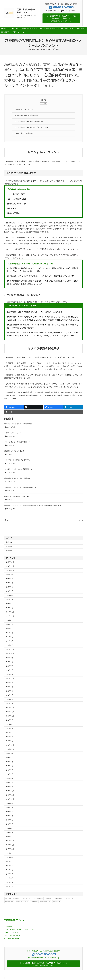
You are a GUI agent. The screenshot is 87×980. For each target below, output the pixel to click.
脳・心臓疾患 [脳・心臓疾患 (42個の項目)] (46, 902)
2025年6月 (9, 587)
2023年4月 (9, 674)
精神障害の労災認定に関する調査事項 (17, 478)
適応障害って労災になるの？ (14, 451)
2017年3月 (9, 878)
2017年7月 (9, 862)
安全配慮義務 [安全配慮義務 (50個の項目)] (38, 898)
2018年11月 (10, 795)
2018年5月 (9, 820)
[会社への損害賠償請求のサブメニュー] (62, 29)
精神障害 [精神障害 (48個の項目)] (35, 902)
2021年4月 (9, 741)
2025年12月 (10, 562)
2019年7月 (9, 762)
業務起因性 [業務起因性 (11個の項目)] (70, 898)
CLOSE (43, 103)
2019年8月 (9, 758)
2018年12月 (10, 791)
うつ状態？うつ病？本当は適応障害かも (18, 469)
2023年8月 (9, 662)
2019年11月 (10, 745)
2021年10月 (10, 716)
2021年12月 (10, 708)
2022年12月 (10, 679)
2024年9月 (9, 620)
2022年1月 (9, 703)
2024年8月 (9, 625)
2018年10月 (10, 799)
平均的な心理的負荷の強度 (26, 115)
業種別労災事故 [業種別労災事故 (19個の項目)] (23, 902)
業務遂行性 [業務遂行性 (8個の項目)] (10, 902)
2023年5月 (9, 670)
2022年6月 (9, 691)
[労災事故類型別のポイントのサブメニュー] (41, 29)
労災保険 (56, 49)
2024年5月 (9, 637)
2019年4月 (9, 774)
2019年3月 (9, 778)
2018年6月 (9, 816)
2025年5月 (9, 591)
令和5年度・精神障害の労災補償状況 (17, 496)
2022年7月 (9, 687)
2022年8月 (9, 683)
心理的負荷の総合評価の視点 (29, 121)
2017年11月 (10, 845)
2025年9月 (9, 575)
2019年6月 (9, 766)
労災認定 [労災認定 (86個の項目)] (27, 898)
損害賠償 (9, 551)
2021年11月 (10, 712)
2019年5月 (9, 770)
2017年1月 (9, 887)
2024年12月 (10, 612)
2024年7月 (9, 629)
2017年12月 (10, 841)
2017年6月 (9, 866)
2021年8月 (9, 724)
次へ (81, 520)
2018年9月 (9, 803)
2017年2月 (9, 882)
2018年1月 (9, 837)
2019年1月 (9, 787)
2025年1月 (9, 608)
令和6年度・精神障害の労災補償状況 (17, 460)
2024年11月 (10, 616)
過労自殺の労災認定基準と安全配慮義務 (18, 424)
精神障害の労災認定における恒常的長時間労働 (20, 487)
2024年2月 (9, 641)
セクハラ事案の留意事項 (22, 133)
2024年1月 (9, 645)
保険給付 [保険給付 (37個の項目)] (17, 898)
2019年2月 (9, 783)
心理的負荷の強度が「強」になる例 (32, 127)
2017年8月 (9, 857)
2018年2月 (9, 832)
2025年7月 (9, 583)
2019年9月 (9, 753)
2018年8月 (9, 807)
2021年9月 (9, 720)
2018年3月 (9, 828)
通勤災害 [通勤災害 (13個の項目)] (57, 902)
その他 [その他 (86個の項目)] (8, 898)
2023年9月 (9, 658)
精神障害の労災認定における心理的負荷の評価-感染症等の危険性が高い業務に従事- (33, 506)
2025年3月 (9, 599)
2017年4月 (9, 874)
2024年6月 (9, 633)
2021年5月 (9, 737)
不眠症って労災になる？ (13, 433)
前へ (6, 520)
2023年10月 (10, 654)
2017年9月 (9, 853)
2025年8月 (9, 579)
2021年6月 (9, 733)
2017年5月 (9, 870)
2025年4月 (9, 595)
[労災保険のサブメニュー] (17, 29)
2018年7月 (9, 812)
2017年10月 (10, 849)
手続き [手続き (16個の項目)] (49, 898)
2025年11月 (10, 566)
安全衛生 (9, 546)
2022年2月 (9, 699)
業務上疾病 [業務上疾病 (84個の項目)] (58, 898)
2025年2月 (9, 604)
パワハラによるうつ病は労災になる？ (17, 442)
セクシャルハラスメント (22, 110)
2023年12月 (10, 649)
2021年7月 (9, 728)
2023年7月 (9, 666)
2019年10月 (10, 749)
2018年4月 (9, 824)
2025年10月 (10, 570)
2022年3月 (9, 695)
